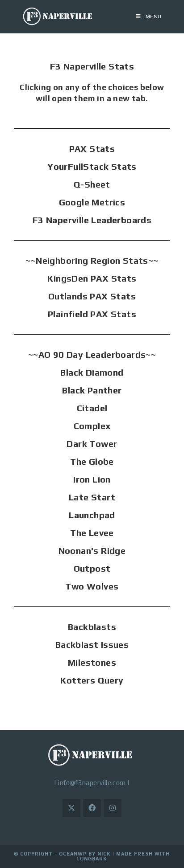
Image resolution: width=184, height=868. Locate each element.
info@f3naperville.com (92, 783)
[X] (71, 808)
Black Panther (92, 390)
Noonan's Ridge (92, 551)
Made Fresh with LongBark (123, 856)
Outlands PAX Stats (92, 296)
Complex (92, 426)
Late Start (92, 497)
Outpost (92, 568)
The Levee (92, 533)
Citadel (92, 408)
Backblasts (92, 627)
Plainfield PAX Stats (92, 314)
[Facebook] (92, 808)
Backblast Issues (92, 645)
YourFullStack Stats (92, 166)
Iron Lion (92, 479)
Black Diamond (92, 372)
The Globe (92, 461)
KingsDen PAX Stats (92, 278)
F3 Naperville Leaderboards (92, 220)
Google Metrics (92, 202)
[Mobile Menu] (149, 16)
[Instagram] (113, 808)
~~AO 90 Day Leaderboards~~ (92, 354)
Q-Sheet (92, 184)
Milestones (92, 662)
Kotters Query (92, 680)
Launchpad (92, 515)
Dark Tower (92, 444)
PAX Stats (92, 149)
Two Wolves (92, 586)
